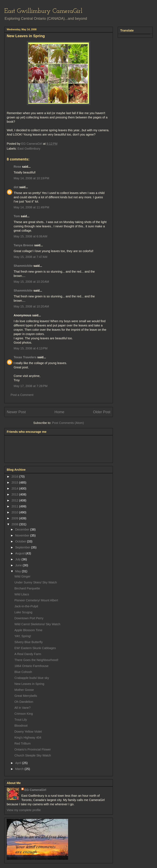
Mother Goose (24, 690)
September (23, 547)
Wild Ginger (22, 576)
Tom (17, 216)
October (21, 541)
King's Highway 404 (28, 738)
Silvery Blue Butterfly (29, 642)
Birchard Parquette (27, 588)
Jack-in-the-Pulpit (26, 606)
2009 (15, 518)
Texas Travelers (25, 357)
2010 (15, 512)
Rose (17, 167)
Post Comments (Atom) (68, 423)
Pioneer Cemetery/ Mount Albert (36, 600)
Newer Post (16, 412)
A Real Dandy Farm (28, 654)
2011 (15, 506)
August (20, 553)
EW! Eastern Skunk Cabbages (35, 648)
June (19, 565)
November (23, 535)
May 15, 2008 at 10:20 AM (31, 282)
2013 (15, 494)
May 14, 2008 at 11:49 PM (31, 207)
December (23, 529)
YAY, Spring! (23, 636)
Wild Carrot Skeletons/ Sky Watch (37, 624)
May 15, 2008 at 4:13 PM (31, 348)
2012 (15, 500)
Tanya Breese (24, 245)
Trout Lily (21, 720)
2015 (15, 482)
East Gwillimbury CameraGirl (43, 11)
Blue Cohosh (23, 672)
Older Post (102, 412)
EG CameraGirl (35, 790)
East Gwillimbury (29, 149)
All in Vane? (22, 708)
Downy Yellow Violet (28, 732)
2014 (15, 488)
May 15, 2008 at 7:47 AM (31, 257)
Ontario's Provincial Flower (33, 749)
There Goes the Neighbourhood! (36, 660)
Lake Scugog (23, 612)
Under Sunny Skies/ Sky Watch (36, 582)
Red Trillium (23, 743)
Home (59, 412)
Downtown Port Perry (29, 618)
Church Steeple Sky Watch (33, 755)
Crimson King (24, 714)
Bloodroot (21, 726)
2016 (15, 477)
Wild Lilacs (22, 594)
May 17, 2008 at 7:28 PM (31, 386)
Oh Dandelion (24, 702)
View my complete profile (24, 810)
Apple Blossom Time (28, 630)
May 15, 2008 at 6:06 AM (31, 236)
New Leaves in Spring (29, 684)
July (18, 559)
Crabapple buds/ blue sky (32, 678)
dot (16, 187)
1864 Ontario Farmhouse (31, 666)
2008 (15, 524)
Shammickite (23, 266)
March (20, 769)
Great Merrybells (26, 696)
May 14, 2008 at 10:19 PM (31, 178)
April (19, 763)
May (18, 571)
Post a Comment (22, 395)
